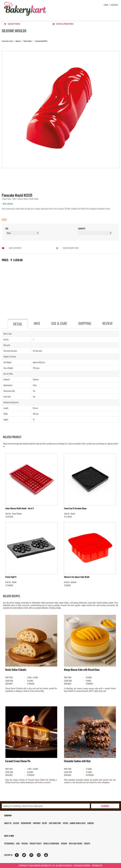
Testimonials (9, 844)
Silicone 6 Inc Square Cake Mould (77, 577)
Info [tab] (37, 323)
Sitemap (64, 844)
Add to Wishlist (15, 248)
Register (114, 5)
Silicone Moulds (28, 41)
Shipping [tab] (85, 323)
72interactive (97, 866)
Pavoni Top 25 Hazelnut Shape (75, 508)
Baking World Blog (78, 823)
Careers (91, 823)
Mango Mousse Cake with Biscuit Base (82, 670)
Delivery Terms (14, 24)
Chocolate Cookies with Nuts (77, 761)
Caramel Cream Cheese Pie (18, 761)
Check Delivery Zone (71, 248)
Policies (25, 844)
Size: (7, 229)
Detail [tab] (18, 324)
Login (106, 5)
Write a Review (8, 204)
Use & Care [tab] (59, 323)
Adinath (74, 582)
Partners (37, 823)
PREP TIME (9, 678)
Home (11, 41)
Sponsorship (26, 823)
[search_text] (46, 806)
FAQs (18, 844)
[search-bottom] (105, 806)
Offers (66, 823)
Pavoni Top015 (11, 577)
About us (8, 823)
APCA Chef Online (76, 844)
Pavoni (36, 199)
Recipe (45, 823)
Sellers (16, 823)
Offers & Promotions (65, 24)
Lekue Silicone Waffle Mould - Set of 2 (20, 508)
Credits (87, 844)
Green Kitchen (17, 514)
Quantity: (82, 229)
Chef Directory (55, 823)
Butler (26, 199)
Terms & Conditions (51, 844)
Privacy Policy (36, 844)
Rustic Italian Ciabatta (16, 670)
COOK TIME (9, 681)
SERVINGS (9, 684)
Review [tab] (108, 323)
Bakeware (18, 41)
